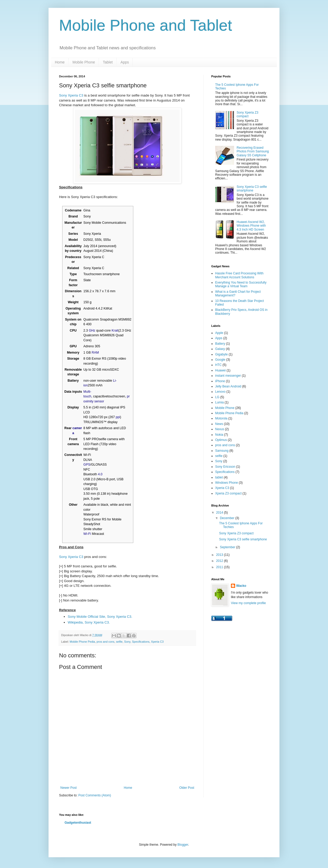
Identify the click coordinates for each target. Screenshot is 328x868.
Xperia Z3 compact (228, 493)
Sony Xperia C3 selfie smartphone (252, 189)
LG (217, 397)
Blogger (183, 845)
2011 (220, 567)
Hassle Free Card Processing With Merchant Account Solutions (239, 275)
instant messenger (228, 376)
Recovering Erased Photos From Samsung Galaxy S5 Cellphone (253, 151)
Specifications (141, 642)
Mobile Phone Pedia (82, 642)
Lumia (219, 402)
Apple (219, 333)
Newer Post (68, 788)
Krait (115, 331)
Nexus (220, 429)
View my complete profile (248, 603)
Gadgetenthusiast (78, 823)
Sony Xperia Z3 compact (248, 114)
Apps (125, 62)
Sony (127, 642)
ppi (118, 417)
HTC (218, 365)
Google (220, 360)
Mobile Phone (84, 62)
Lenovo (220, 392)
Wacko (241, 586)
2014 (220, 513)
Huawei (220, 370)
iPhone (220, 381)
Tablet (108, 62)
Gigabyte (221, 354)
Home (60, 62)
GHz (92, 331)
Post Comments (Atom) (95, 795)
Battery (220, 344)
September (228, 547)
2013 (220, 555)
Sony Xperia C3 (71, 95)
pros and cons (105, 642)
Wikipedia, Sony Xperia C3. (89, 622)
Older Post (187, 788)
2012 (220, 561)
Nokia (219, 435)
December (228, 518)
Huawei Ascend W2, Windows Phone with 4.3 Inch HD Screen (251, 226)
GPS (87, 465)
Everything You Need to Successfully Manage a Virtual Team (241, 284)
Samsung (222, 451)
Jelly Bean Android (228, 386)
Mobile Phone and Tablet (146, 25)
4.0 (100, 474)
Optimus (221, 440)
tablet (219, 477)
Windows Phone (227, 483)
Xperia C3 (157, 642)
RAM (95, 353)
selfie (119, 642)
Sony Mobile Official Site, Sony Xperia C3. (100, 617)
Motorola (221, 418)
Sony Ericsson (225, 467)
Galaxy (220, 349)
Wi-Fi (87, 534)
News (219, 424)
